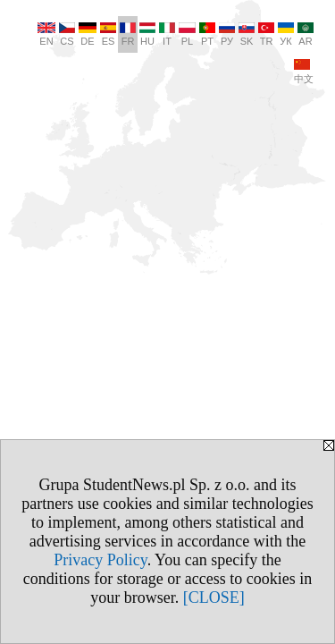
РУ (227, 34)
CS (67, 34)
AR (306, 34)
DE (88, 34)
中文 (304, 72)
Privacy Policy (100, 560)
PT (207, 34)
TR (266, 34)
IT (167, 34)
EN (46, 34)
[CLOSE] (214, 597)
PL (187, 34)
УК (286, 34)
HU (147, 34)
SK (247, 34)
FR (128, 34)
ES (108, 34)
